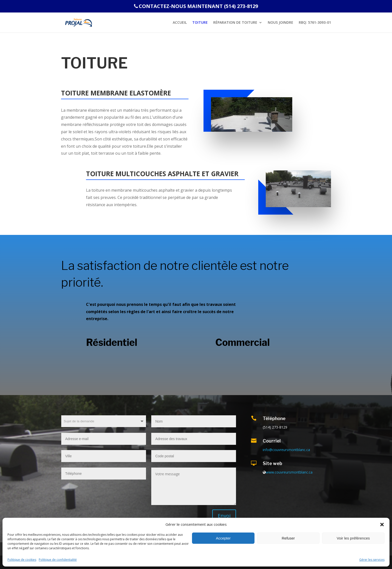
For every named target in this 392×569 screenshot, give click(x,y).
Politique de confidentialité (58, 560)
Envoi (224, 516)
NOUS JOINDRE (280, 23)
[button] (382, 525)
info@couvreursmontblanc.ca (286, 450)
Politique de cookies (22, 560)
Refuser (288, 538)
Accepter (223, 538)
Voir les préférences (353, 538)
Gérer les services (372, 560)
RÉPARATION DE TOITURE (235, 23)
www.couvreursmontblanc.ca (289, 472)
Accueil (180, 23)
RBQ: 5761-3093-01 (315, 23)
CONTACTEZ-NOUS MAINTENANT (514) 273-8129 (196, 7)
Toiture (200, 23)
